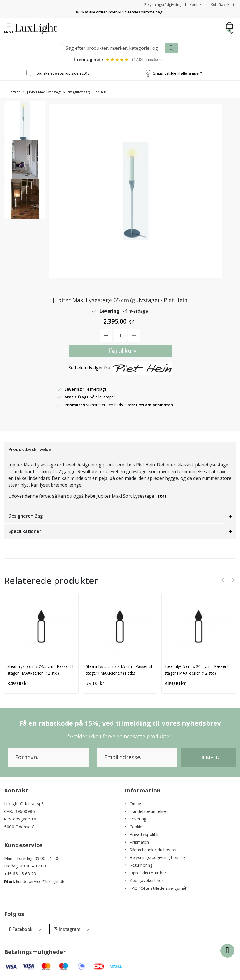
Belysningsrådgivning (160, 4)
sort (162, 497)
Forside (15, 93)
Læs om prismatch (155, 406)
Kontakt (194, 4)
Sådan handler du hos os (150, 850)
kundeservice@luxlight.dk (40, 882)
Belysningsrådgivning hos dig (155, 858)
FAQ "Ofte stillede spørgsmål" (156, 889)
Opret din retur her (146, 873)
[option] (25, 125)
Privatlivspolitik (141, 835)
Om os (134, 804)
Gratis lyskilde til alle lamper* (177, 74)
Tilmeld (209, 758)
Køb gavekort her (144, 881)
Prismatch (137, 843)
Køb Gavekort (222, 4)
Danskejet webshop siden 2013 (63, 74)
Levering (135, 820)
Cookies (135, 827)
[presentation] (223, 581)
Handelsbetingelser (146, 812)
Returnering (139, 866)
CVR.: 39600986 (20, 812)
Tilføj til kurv (120, 351)
